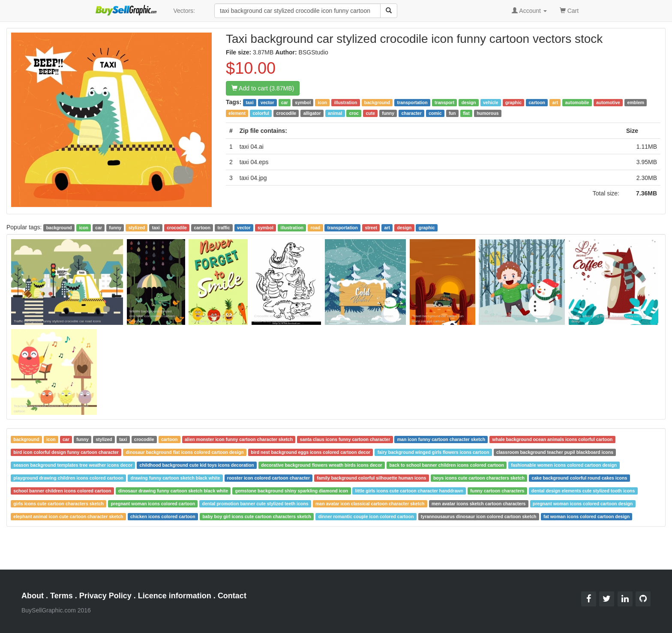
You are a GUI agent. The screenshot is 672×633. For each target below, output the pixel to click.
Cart (569, 10)
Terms (61, 596)
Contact (232, 596)
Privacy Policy (105, 596)
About (33, 596)
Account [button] (529, 11)
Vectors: (184, 11)
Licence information (175, 596)
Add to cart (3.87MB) (263, 88)
